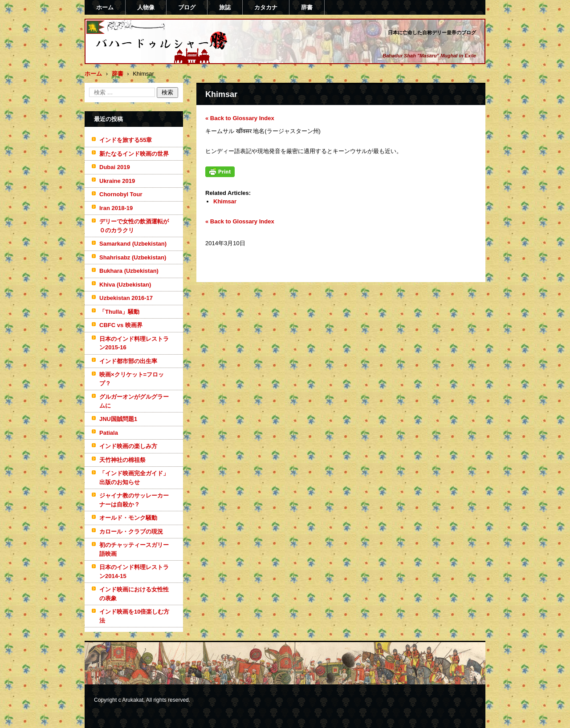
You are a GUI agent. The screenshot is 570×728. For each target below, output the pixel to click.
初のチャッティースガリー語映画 (134, 549)
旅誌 (225, 7)
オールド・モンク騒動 (128, 518)
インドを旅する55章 (126, 140)
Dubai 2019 (115, 167)
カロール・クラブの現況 (131, 532)
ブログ (187, 7)
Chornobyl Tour (121, 194)
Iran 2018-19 (116, 208)
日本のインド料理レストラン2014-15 (134, 572)
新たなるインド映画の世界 (134, 154)
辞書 (307, 7)
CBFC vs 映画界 (121, 325)
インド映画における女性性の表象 (134, 594)
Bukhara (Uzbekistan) (129, 271)
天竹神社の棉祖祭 (122, 460)
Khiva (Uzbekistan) (125, 285)
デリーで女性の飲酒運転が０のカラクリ (134, 226)
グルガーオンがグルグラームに (134, 401)
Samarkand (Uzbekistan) (133, 244)
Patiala (109, 433)
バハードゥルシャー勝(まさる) (150, 59)
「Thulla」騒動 (119, 312)
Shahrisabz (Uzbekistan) (133, 257)
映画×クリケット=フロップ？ (132, 379)
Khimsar (225, 201)
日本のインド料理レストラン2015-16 (134, 343)
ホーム (105, 7)
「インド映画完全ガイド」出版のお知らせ (134, 478)
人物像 (146, 7)
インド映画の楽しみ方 (128, 446)
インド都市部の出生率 (128, 361)
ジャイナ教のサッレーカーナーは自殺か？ (134, 500)
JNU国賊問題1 (118, 419)
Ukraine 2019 (117, 181)
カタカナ (266, 7)
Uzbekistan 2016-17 (126, 298)
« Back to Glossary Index (240, 118)
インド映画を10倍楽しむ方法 (134, 616)
